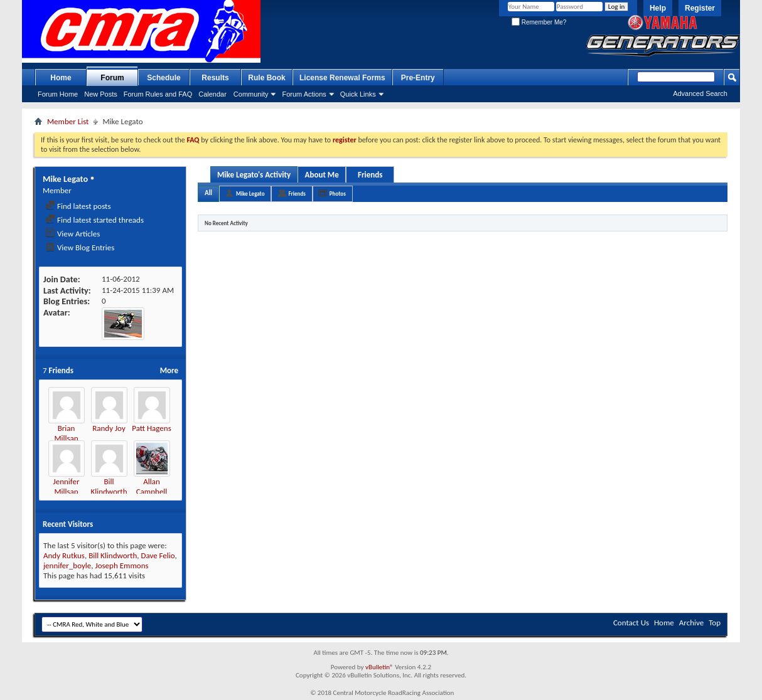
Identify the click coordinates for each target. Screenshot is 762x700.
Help (658, 8)
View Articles (72, 234)
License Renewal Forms (342, 78)
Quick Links (358, 94)
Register (700, 8)
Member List (68, 121)
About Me (322, 175)
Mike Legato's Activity (254, 175)
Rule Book (266, 78)
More (169, 370)
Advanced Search (700, 93)
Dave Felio (158, 555)
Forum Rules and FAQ (158, 94)
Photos (338, 194)
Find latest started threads (94, 220)
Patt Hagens (151, 428)
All (208, 193)
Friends (370, 175)
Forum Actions (304, 94)
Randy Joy (109, 428)
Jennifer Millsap (67, 486)
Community (251, 94)
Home (61, 78)
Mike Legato (250, 194)
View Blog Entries (80, 247)
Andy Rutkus (64, 555)
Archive (691, 623)
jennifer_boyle (67, 565)
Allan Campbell (152, 486)
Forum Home (58, 94)
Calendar (212, 94)
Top (715, 623)
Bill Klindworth (109, 486)
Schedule (164, 78)
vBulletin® (379, 667)
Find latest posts (78, 206)
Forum (112, 78)
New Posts (101, 94)
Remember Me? (539, 22)
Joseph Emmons (122, 565)
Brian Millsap (66, 433)
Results (215, 78)
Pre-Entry (418, 78)
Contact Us (631, 623)
